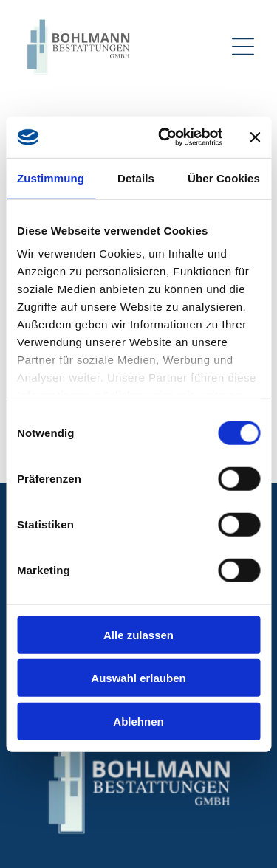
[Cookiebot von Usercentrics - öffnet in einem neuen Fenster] (165, 137)
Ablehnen (138, 721)
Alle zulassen (138, 634)
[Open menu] (243, 46)
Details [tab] (136, 178)
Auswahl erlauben (138, 678)
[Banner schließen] (255, 137)
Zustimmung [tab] (51, 178)
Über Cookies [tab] (224, 178)
